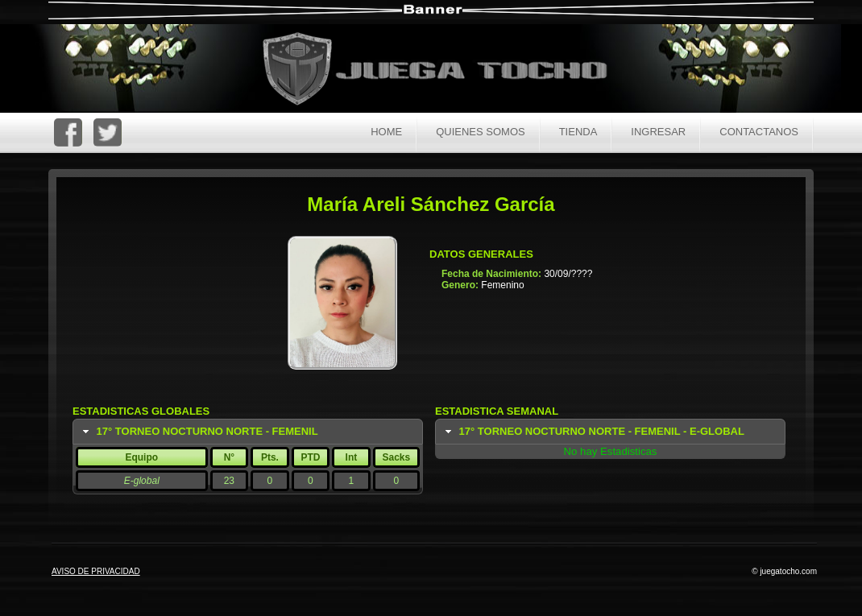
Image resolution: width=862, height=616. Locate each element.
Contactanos (759, 132)
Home (386, 132)
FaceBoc (68, 132)
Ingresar (658, 132)
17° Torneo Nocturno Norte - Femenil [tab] (199, 432)
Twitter (108, 132)
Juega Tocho (444, 70)
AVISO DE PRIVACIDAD (96, 571)
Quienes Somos (481, 132)
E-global (142, 481)
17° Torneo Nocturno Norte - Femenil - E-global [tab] (593, 432)
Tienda (578, 132)
